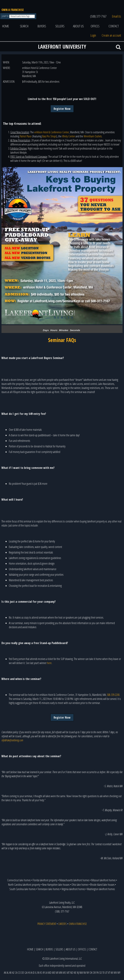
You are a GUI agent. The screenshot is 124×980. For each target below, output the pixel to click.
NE (75, 973)
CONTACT (114, 26)
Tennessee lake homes (49, 889)
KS (41, 973)
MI (57, 973)
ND (72, 973)
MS (64, 973)
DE (23, 973)
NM (81, 973)
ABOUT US (78, 26)
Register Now (62, 109)
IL (36, 973)
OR (94, 973)
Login (93, 35)
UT (106, 973)
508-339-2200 (113, 695)
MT (68, 973)
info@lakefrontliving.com (12, 740)
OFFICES (95, 26)
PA (97, 973)
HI (29, 973)
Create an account (111, 35)
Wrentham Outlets (93, 136)
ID (34, 973)
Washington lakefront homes (101, 889)
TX (103, 973)
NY (88, 973)
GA (26, 973)
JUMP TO (5, 16)
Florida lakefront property (45, 880)
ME (54, 973)
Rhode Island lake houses (102, 885)
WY (119, 973)
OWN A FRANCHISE (13, 10)
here (49, 663)
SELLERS (60, 26)
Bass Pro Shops (49, 136)
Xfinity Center (69, 136)
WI (112, 973)
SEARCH (24, 26)
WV (115, 973)
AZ (13, 973)
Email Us (117, 16)
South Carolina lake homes (22, 889)
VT (109, 973)
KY (44, 973)
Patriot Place (26, 136)
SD (101, 973)
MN (61, 973)
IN (38, 973)
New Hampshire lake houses (56, 885)
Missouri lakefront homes (103, 880)
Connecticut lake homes (19, 880)
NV (85, 973)
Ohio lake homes (80, 885)
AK (5, 973)
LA (46, 973)
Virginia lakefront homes (73, 889)
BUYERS (42, 26)
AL (8, 973)
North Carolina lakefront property (24, 885)
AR (10, 973)
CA (16, 973)
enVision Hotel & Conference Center (52, 132)
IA (31, 973)
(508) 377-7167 (98, 16)
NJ (78, 973)
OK (91, 973)
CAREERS (62, 924)
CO (19, 973)
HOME (6, 26)
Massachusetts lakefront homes (74, 880)
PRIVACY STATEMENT (47, 924)
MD (50, 973)
